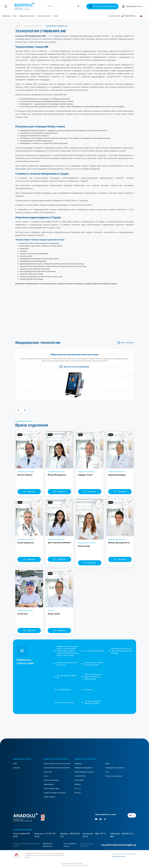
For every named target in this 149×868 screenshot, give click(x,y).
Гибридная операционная (83, 768)
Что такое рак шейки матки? (94, 651)
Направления (6, 16)
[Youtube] (96, 820)
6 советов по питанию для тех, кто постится (67, 664)
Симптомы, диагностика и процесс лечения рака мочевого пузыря (93, 677)
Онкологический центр (44, 16)
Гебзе (15, 764)
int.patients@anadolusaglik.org (119, 845)
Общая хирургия (49, 797)
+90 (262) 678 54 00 (119, 857)
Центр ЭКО (48, 772)
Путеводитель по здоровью (115, 768)
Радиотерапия (49, 784)
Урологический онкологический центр (57, 768)
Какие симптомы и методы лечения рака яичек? (94, 664)
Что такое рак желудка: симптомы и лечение (92, 702)
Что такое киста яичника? (66, 702)
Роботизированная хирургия (84, 772)
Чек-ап (46, 776)
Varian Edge (79, 780)
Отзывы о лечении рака (114, 776)
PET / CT (78, 788)
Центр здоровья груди (51, 788)
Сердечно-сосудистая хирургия (55, 793)
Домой (18, 26)
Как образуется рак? (64, 690)
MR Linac (78, 793)
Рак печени (88, 690)
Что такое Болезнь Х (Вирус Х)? (66, 677)
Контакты (56, 16)
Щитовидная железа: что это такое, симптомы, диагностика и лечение (122, 651)
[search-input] (78, 6)
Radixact (78, 784)
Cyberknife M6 (80, 776)
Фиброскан (78, 764)
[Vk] (100, 820)
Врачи (15, 16)
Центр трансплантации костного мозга (57, 764)
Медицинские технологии (27, 16)
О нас (107, 772)
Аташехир (16, 768)
